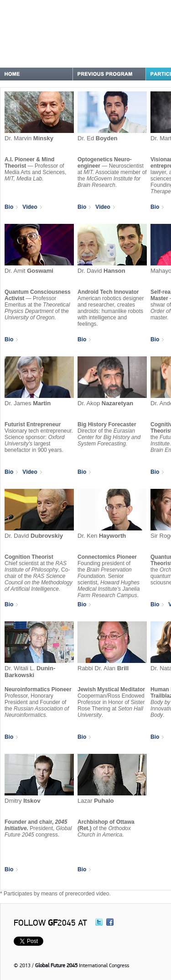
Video (32, 207)
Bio (11, 207)
